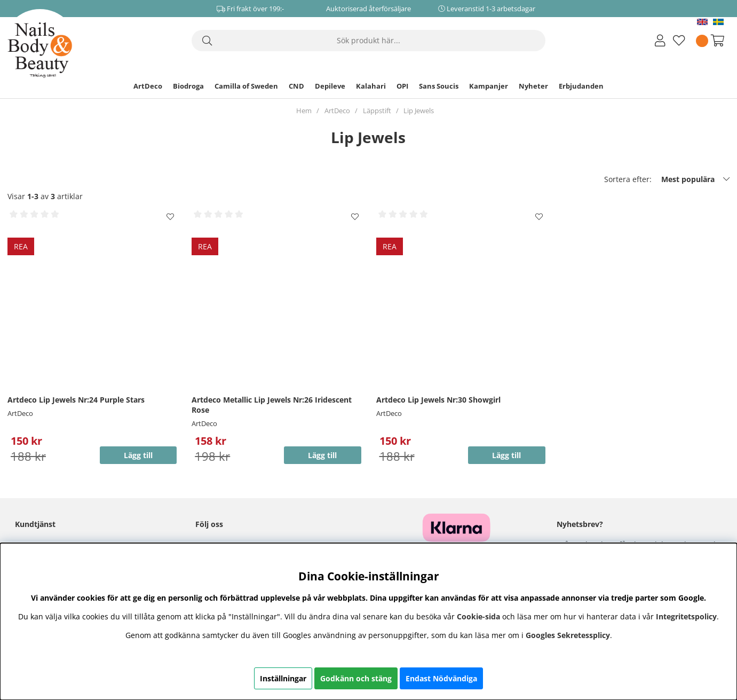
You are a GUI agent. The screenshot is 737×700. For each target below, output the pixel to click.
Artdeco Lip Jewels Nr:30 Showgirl (438, 400)
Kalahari (371, 86)
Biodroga (188, 86)
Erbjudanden (581, 86)
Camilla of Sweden (246, 86)
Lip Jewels (419, 111)
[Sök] (368, 41)
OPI (402, 86)
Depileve (330, 86)
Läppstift (377, 111)
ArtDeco (148, 86)
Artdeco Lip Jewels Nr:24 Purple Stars (76, 400)
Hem (304, 111)
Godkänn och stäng (356, 678)
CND (296, 86)
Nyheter (533, 86)
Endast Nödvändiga (441, 678)
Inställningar (283, 678)
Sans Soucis (439, 86)
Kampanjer (489, 86)
